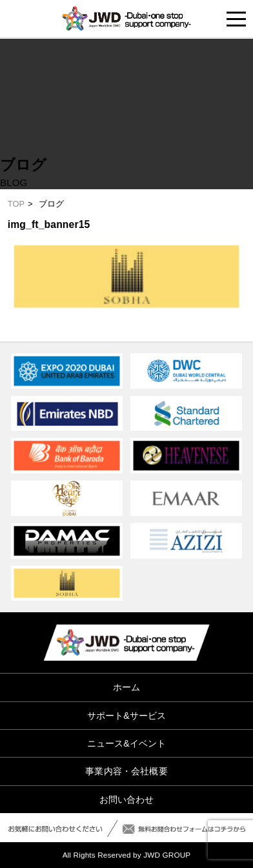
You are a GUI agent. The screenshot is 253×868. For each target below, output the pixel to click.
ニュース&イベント (127, 743)
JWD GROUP (167, 855)
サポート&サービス (127, 716)
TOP (16, 204)
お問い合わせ (127, 800)
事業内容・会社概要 (126, 771)
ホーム (126, 687)
